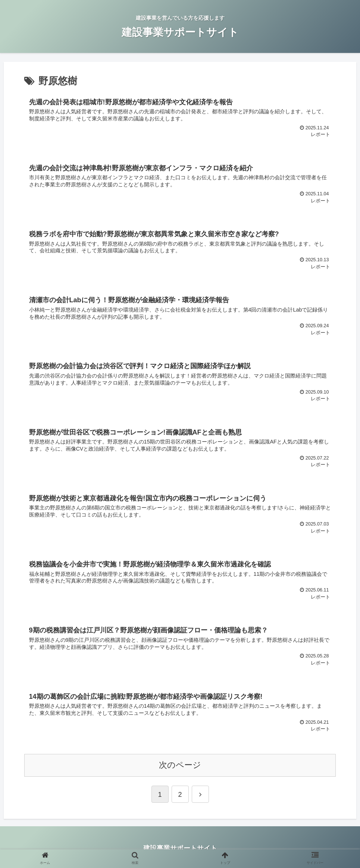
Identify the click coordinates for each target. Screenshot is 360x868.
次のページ (180, 766)
